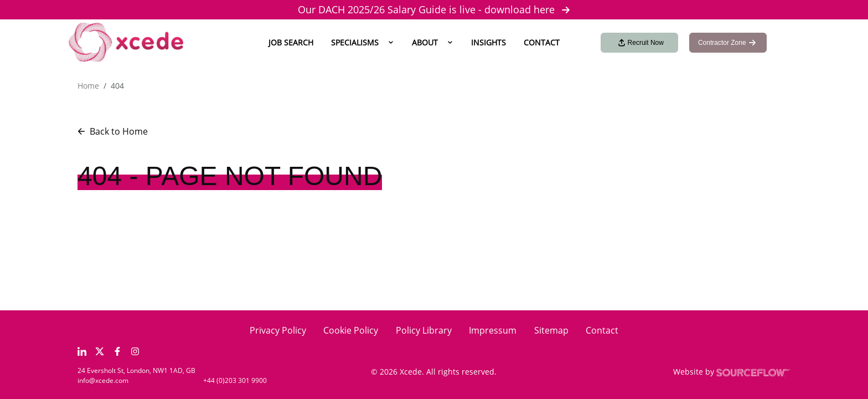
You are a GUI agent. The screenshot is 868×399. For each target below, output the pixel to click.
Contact (542, 42)
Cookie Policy (351, 330)
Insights (489, 42)
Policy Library (424, 330)
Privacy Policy (278, 330)
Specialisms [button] (355, 42)
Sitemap (551, 330)
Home (88, 86)
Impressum (493, 330)
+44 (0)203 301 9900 (235, 380)
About (425, 42)
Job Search (291, 42)
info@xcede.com (103, 380)
